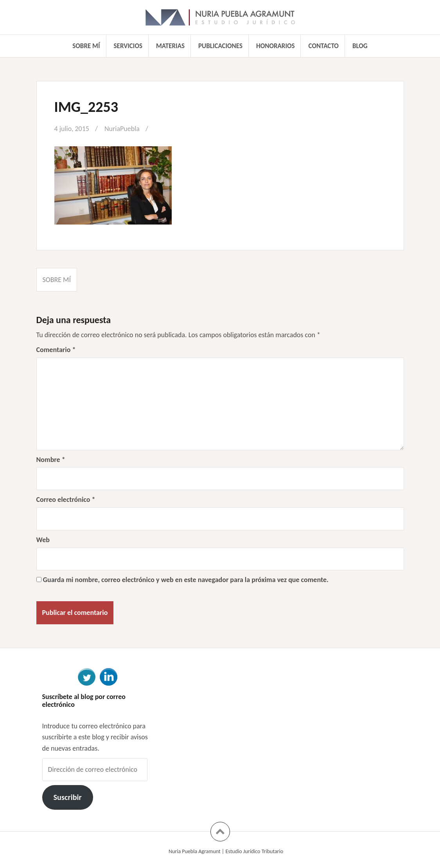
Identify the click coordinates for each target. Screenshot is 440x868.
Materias (170, 46)
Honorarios (275, 46)
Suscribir (67, 797)
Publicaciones (220, 46)
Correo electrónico (66, 500)
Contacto (324, 46)
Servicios (128, 46)
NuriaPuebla (122, 129)
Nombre (51, 460)
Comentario (56, 350)
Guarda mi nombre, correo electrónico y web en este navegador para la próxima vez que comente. (186, 580)
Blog (360, 46)
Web (43, 540)
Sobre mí (86, 46)
